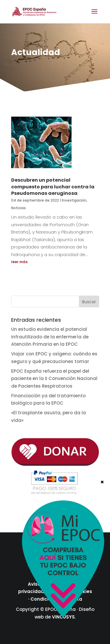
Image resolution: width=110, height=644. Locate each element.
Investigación (74, 200)
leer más (19, 262)
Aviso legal (41, 584)
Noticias (18, 208)
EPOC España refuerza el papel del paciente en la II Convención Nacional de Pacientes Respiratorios (54, 379)
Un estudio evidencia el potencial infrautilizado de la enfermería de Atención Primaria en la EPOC (50, 337)
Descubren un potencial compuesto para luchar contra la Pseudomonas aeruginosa (53, 187)
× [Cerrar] (102, 590)
